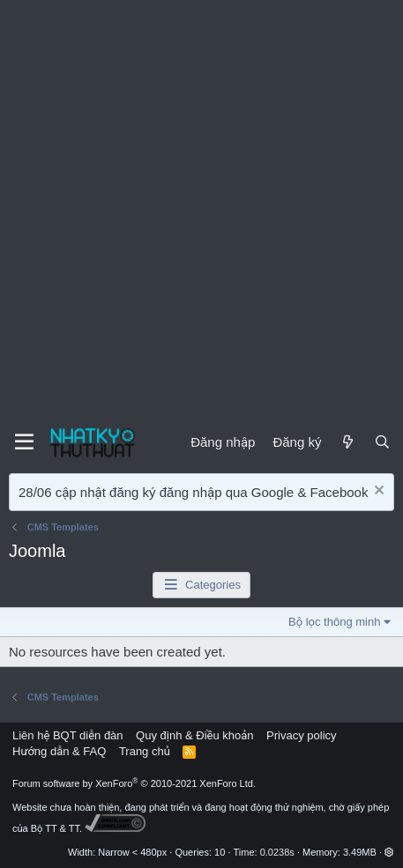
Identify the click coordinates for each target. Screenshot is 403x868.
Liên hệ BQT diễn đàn (68, 735)
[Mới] (347, 442)
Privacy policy (301, 735)
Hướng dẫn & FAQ (59, 751)
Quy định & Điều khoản (194, 735)
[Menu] (24, 442)
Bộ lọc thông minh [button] (334, 622)
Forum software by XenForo (134, 783)
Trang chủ (145, 751)
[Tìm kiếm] (382, 442)
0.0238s (277, 852)
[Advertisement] (201, 210)
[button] (389, 852)
